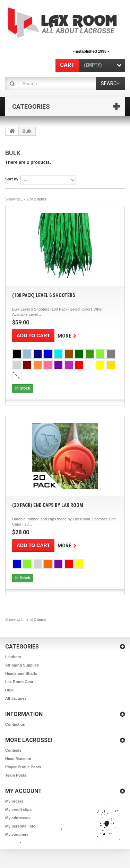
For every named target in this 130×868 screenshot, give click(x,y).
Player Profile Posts (23, 767)
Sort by (12, 179)
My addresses (18, 818)
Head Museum (18, 759)
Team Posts (16, 775)
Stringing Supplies (22, 665)
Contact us (15, 724)
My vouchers (17, 834)
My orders (14, 801)
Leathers (13, 657)
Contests (13, 750)
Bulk (9, 690)
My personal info (20, 826)
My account (24, 791)
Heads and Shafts (21, 673)
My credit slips (18, 809)
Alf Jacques (16, 698)
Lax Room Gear (19, 682)
